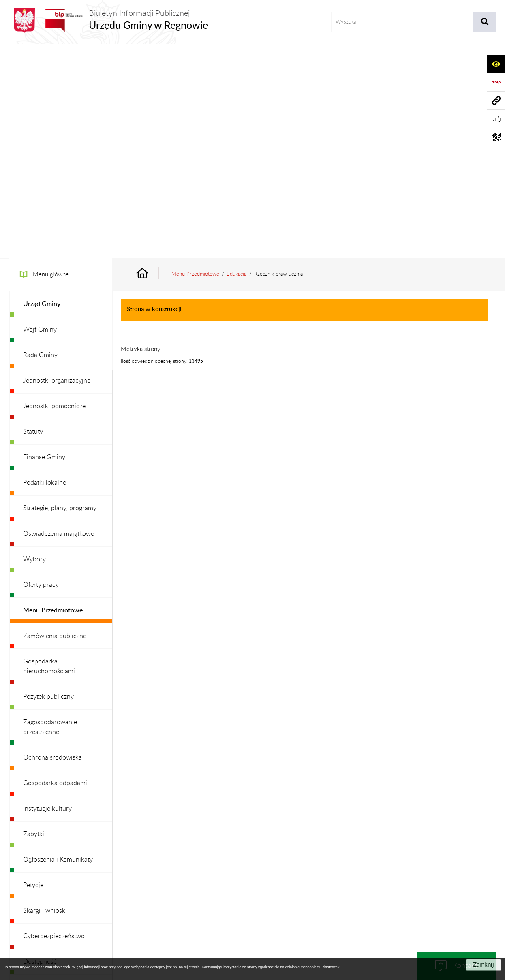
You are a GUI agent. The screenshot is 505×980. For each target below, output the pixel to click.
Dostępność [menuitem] (40, 748)
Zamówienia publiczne (133, 884)
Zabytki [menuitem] (34, 620)
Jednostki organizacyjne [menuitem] (57, 167)
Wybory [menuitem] (34, 345)
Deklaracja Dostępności (380, 884)
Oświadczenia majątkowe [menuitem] (59, 320)
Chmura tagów (252, 904)
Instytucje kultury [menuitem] (47, 595)
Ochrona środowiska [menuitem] (52, 543)
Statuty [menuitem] (33, 218)
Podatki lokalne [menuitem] (45, 269)
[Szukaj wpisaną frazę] (485, 22)
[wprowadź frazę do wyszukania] (402, 22)
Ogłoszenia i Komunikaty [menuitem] (58, 646)
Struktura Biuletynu (197, 884)
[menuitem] (61, 90)
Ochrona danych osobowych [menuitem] (64, 799)
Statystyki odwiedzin (447, 884)
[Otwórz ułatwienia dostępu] (496, 64)
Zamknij (484, 965)
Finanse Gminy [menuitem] (44, 243)
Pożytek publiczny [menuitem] (48, 483)
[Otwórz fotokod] (496, 137)
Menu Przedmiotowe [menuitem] (53, 396)
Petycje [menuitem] (33, 671)
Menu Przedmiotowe (195, 60)
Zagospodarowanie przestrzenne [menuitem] (50, 513)
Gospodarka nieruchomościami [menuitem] (49, 452)
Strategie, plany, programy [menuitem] (60, 294)
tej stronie (192, 967)
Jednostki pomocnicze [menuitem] (54, 192)
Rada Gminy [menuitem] (40, 141)
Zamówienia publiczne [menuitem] (55, 422)
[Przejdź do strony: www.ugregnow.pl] (496, 100)
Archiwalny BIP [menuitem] (44, 824)
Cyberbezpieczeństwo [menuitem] (54, 722)
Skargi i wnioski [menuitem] (45, 697)
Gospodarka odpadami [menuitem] (55, 569)
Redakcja (247, 884)
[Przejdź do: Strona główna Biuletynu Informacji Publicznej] (152, 60)
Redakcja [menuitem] (35, 773)
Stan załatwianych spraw (62, 884)
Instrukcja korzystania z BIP (305, 884)
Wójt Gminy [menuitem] (40, 116)
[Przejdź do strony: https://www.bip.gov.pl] (496, 82)
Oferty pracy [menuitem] (41, 371)
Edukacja (236, 60)
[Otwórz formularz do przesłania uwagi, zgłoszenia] (496, 119)
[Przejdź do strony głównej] (109, 20)
